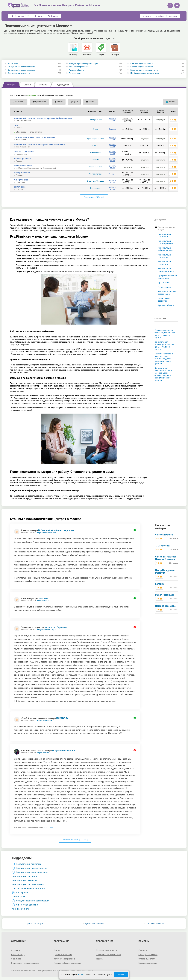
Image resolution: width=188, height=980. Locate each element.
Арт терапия (13, 63)
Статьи (57, 950)
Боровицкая (95, 188)
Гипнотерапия (75, 73)
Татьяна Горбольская (24, 152)
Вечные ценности (22, 159)
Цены (39, 16)
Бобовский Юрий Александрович (56, 530)
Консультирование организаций (83, 63)
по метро (173, 16)
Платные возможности (106, 950)
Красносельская (95, 167)
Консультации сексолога (141, 63)
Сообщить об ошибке (148, 955)
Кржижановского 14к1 (47, 533)
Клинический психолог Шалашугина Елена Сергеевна (39, 144)
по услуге (146, 16)
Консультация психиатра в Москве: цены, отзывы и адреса (164, 346)
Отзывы (53, 16)
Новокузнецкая (95, 120)
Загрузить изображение (64, 959)
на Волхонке (20, 187)
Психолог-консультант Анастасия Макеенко (35, 137)
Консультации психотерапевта (21, 67)
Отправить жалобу (147, 959)
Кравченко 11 (44, 753)
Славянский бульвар (95, 181)
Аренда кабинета (77, 70)
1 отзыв (112, 174)
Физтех (95, 146)
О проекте (16, 950)
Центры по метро (33, 924)
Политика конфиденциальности (26, 963)
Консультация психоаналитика (144, 70)
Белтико (43, 598)
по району (160, 16)
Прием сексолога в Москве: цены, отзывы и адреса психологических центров (164, 359)
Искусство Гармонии (56, 627)
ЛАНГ (16, 125)
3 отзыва (112, 129)
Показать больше (75, 840)
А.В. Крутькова (21, 180)
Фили (95, 129)
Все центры (20, 16)
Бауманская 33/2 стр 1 (47, 630)
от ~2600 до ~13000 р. (127, 120)
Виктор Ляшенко (22, 173)
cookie (81, 975)
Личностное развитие (79, 67)
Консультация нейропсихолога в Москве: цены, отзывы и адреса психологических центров (163, 374)
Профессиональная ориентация (145, 73)
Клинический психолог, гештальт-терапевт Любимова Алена (43, 118)
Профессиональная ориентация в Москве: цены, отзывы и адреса (165, 334)
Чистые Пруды (95, 174)
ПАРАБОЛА (62, 718)
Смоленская (95, 153)
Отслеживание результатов (108, 955)
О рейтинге (16, 959)
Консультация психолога (19, 73)
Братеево (95, 160)
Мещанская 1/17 (45, 601)
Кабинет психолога (23, 166)
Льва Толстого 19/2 (46, 721)
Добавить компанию (63, 955)
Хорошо (121, 975)
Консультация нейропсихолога (21, 70)
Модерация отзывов (148, 963)
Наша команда (18, 955)
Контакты (143, 950)
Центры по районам (94, 924)
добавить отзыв (112, 120)
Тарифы (100, 959)
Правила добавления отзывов (67, 963)
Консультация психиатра (142, 67)
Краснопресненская (95, 139)
